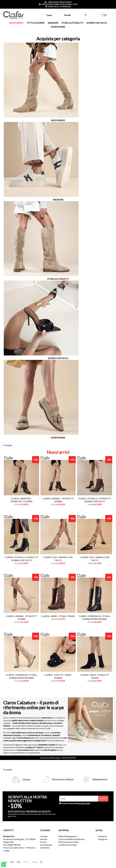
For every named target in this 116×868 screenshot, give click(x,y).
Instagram (103, 839)
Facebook (102, 836)
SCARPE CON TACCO (97, 23)
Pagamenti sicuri (100, 779)
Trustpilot (8, 445)
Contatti (44, 836)
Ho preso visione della (76, 803)
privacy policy (85, 803)
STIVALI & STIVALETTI (72, 23)
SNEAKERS (53, 23)
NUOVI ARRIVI (16, 23)
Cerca (49, 15)
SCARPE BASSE (58, 27)
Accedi (67, 15)
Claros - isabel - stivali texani (58, 616)
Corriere (26, 779)
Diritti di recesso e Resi (69, 842)
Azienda (44, 839)
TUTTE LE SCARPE (36, 23)
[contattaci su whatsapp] (4, 864)
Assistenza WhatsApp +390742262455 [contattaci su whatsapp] (58, 758)
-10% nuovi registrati (58, 2)
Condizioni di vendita (68, 845)
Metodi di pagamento (68, 836)
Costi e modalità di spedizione (72, 839)
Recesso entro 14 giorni (63, 779)
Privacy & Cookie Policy (14, 848)
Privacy (43, 842)
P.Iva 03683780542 (12, 845)
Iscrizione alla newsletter (46, 846)
